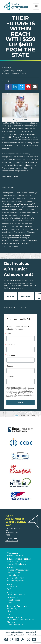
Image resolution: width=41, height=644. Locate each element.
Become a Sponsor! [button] (15, 578)
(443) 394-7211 (12, 541)
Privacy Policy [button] (29, 632)
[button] (7, 640)
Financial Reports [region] (15, 575)
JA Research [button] (12, 597)
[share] (8, 87)
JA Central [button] (32, 635)
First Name (11, 345)
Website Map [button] (21, 635)
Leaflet (16, 416)
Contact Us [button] (11, 538)
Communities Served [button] (16, 595)
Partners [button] (11, 568)
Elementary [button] (12, 609)
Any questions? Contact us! (15, 307)
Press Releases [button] (14, 600)
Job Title (10, 377)
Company (10, 366)
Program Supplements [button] (17, 561)
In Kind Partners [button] (14, 573)
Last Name (11, 355)
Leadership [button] (12, 587)
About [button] (10, 584)
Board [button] (10, 592)
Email (9, 334)
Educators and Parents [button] (19, 559)
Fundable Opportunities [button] (18, 570)
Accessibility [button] (10, 635)
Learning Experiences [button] (18, 606)
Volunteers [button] (13, 553)
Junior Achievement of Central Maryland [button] (20, 621)
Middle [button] (10, 611)
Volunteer (26, 296)
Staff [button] (9, 589)
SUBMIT (20, 402)
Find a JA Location (15, 625)
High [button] (9, 614)
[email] (35, 87)
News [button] (10, 603)
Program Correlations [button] (17, 564)
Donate (11, 296)
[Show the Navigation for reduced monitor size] (36, 6)
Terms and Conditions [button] (14, 632)
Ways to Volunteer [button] (15, 555)
